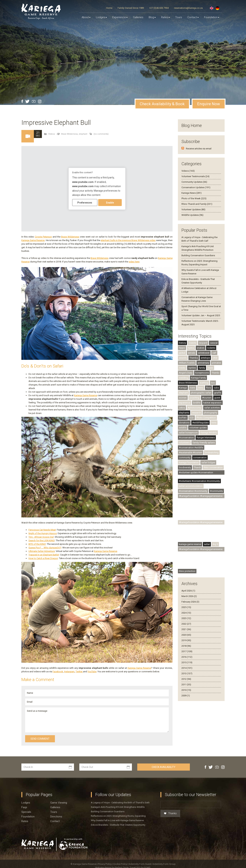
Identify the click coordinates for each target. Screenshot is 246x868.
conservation (200, 458)
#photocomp (195, 408)
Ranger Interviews (206, 438)
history (182, 343)
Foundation (212, 17)
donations (184, 423)
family (202, 368)
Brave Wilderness (70, 237)
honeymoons (202, 373)
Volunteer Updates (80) (193, 209)
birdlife (197, 403)
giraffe (218, 393)
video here (134, 262)
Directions (56, 817)
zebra (182, 408)
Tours (179, 17)
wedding (184, 378)
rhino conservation (213, 467)
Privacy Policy (105, 864)
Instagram (69, 672)
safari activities (212, 408)
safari (207, 544)
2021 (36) (186, 629)
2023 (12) (186, 618)
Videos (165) (188, 171)
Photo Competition (206, 418)
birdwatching (212, 453)
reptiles (192, 368)
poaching (194, 398)
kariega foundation (189, 462)
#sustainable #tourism (191, 453)
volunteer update (198, 428)
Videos (52, 134)
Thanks (170, 814)
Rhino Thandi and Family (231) (197, 204)
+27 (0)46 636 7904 (159, 8)
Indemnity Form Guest (140, 864)
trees (210, 368)
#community (216, 491)
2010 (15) (186, 690)
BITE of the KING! (37, 544)
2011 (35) (186, 685)
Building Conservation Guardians (198, 255)
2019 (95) (186, 640)
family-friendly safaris (204, 443)
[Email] (191, 804)
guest (217, 398)
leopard (203, 343)
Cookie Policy (120, 864)
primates (216, 363)
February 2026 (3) (190, 602)
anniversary (203, 363)
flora (208, 388)
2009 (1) (186, 696)
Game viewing (59, 803)
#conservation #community (193, 491)
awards (183, 358)
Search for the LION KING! (42, 540)
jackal (182, 353)
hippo (182, 348)
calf (214, 353)
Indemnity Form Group (164, 864)
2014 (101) (187, 668)
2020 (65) (186, 635)
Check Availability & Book (162, 104)
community (185, 458)
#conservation (186, 438)
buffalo (183, 418)
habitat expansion (212, 403)
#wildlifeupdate (200, 423)
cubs (216, 388)
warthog (204, 383)
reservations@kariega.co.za (188, 8)
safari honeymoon (188, 433)
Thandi (197, 467)
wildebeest (204, 353)
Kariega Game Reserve (33, 240)
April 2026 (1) (188, 591)
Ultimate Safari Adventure (42, 551)
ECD (192, 418)
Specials (26, 812)
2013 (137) (187, 673)
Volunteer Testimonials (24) (195, 176)
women (183, 398)
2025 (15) (186, 607)
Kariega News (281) (192, 193)
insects (193, 343)
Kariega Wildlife (209, 433)
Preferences (85, 202)
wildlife (183, 428)
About (86, 17)
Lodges (26, 803)
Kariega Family (198, 378)
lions (214, 423)
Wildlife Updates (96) (192, 215)
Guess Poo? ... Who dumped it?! (45, 548)
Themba (194, 358)
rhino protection (187, 571)
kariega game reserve (190, 544)
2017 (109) (187, 651)
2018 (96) (186, 646)
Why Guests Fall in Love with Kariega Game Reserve (117, 820)
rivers (192, 388)
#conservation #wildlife (191, 448)
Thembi (215, 373)
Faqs (24, 807)
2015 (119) (187, 662)
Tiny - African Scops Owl (41, 537)
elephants (184, 413)
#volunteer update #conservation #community (196, 473)
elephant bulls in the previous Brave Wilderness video (128, 240)
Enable (110, 202)
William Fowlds (187, 363)
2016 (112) (187, 657)
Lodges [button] (101, 17)
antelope (205, 358)
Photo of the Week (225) (194, 198)
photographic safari (201, 393)
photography (210, 413)
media (182, 368)
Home (109, 8)
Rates (166, 17)
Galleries (138, 17)
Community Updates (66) (194, 182)
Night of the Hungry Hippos (43, 533)
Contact (193, 17)
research (196, 413)
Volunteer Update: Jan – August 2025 (201, 315)
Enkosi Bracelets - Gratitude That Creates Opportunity (118, 825)
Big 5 (215, 544)
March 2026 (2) (189, 596)
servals (192, 353)
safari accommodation (191, 486)
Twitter (79, 672)
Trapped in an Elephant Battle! (44, 555)
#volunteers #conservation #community (199, 481)
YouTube (92, 672)
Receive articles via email (199, 149)
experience (185, 403)
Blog (152, 17)
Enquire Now (209, 104)
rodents (211, 348)
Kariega (183, 388)
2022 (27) (186, 624)
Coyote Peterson (43, 237)
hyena (191, 348)
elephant (83, 134)
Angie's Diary (186, 373)
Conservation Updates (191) (196, 187)
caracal (214, 343)
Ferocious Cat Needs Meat (42, 530)
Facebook (58, 672)
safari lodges (208, 462)
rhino (201, 388)
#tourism (207, 398)
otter (215, 358)
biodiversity (185, 467)
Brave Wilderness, (70, 134)
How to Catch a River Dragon (43, 558)
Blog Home (192, 126)
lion (213, 383)
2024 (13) (186, 613)
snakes (201, 348)
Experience (120, 17)
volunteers (184, 443)
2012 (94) (186, 679)
